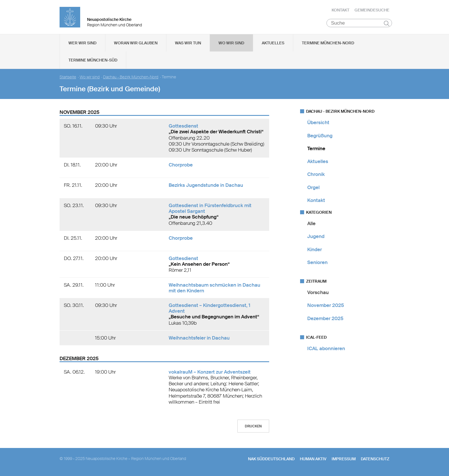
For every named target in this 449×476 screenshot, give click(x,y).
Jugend (316, 237)
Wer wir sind (82, 43)
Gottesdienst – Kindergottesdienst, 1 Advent (209, 308)
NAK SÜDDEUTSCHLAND (271, 459)
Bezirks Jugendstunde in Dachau (206, 185)
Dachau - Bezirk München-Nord (131, 77)
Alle (311, 224)
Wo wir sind (231, 43)
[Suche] (359, 23)
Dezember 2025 (325, 318)
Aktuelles (273, 43)
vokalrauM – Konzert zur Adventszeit (210, 372)
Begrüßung (320, 136)
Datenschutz (375, 459)
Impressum (344, 459)
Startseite (68, 77)
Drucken (253, 427)
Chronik (316, 174)
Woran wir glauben (136, 43)
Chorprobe (181, 165)
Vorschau (318, 293)
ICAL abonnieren (326, 349)
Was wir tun (188, 43)
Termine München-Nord (328, 43)
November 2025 (326, 306)
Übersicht (318, 123)
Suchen (386, 23)
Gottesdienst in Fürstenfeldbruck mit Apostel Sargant (210, 209)
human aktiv (313, 459)
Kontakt (340, 10)
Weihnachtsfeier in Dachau (199, 338)
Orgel (313, 187)
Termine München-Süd (93, 60)
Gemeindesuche (372, 10)
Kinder (315, 249)
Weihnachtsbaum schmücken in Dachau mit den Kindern (214, 288)
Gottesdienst (183, 126)
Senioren (317, 263)
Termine (316, 149)
